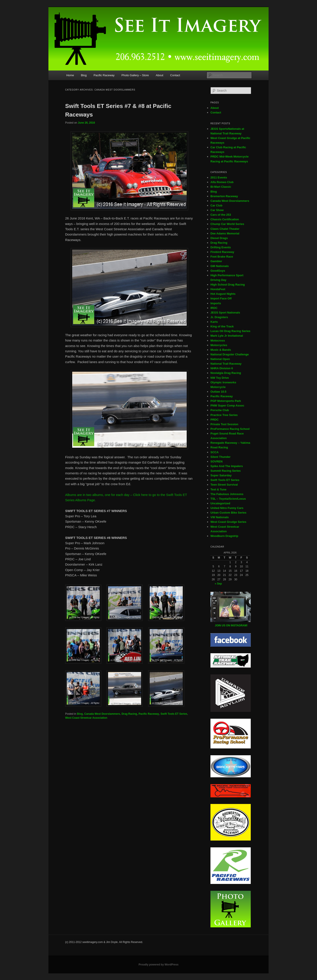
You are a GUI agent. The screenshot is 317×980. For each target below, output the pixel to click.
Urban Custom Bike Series (228, 513)
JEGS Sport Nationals (225, 313)
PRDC (215, 420)
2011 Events (219, 177)
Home (70, 75)
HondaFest (218, 289)
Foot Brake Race (222, 257)
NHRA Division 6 (222, 368)
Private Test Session (224, 424)
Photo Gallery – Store (135, 75)
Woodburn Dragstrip (224, 536)
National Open (220, 359)
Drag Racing (129, 714)
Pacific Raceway (104, 75)
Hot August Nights (223, 294)
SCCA (215, 452)
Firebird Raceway (222, 252)
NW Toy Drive (220, 378)
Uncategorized (220, 503)
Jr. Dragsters (219, 317)
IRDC (214, 308)
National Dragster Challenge (230, 354)
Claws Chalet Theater (225, 229)
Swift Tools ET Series (174, 714)
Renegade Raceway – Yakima (230, 443)
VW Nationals (220, 517)
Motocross (218, 341)
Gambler (216, 261)
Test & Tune (218, 489)
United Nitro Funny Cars (227, 508)
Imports (216, 303)
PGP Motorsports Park (226, 401)
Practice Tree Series (224, 415)
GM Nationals (220, 266)
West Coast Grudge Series (228, 522)
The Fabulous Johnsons (227, 494)
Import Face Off (221, 298)
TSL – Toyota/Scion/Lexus (228, 499)
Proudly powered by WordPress (158, 965)
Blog (84, 75)
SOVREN (217, 461)
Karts (214, 322)
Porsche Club (220, 410)
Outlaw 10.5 (218, 392)
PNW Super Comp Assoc (227, 406)
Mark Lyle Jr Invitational (227, 336)
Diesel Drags (219, 238)
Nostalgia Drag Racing (226, 373)
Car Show (217, 210)
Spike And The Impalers (227, 466)
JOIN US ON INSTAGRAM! (231, 625)
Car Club (216, 205)
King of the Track (222, 326)
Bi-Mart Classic (221, 187)
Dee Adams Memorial (225, 233)
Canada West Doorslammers (102, 714)
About (160, 75)
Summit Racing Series (226, 471)
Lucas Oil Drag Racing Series (230, 331)
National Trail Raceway (226, 364)
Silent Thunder (220, 457)
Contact (175, 75)
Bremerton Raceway (224, 196)
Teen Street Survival (224, 485)
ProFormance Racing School (230, 429)
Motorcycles (219, 345)
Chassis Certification (225, 219)
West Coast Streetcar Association (86, 718)
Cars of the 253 (221, 215)
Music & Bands (221, 350)
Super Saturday (221, 475)
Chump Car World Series (227, 224)
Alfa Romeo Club (222, 182)
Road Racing (219, 447)
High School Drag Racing (228, 285)
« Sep (218, 584)
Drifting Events (221, 247)
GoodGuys (218, 271)
